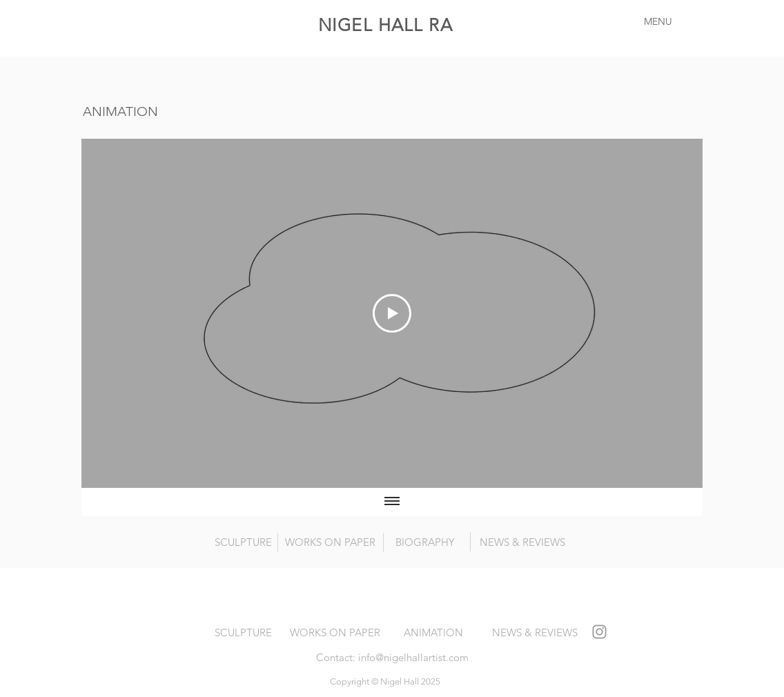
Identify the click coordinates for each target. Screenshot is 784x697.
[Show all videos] (392, 502)
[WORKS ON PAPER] (330, 542)
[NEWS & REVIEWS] (522, 542)
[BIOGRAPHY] (425, 542)
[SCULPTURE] (243, 542)
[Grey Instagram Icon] (599, 632)
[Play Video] (392, 313)
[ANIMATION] (433, 632)
